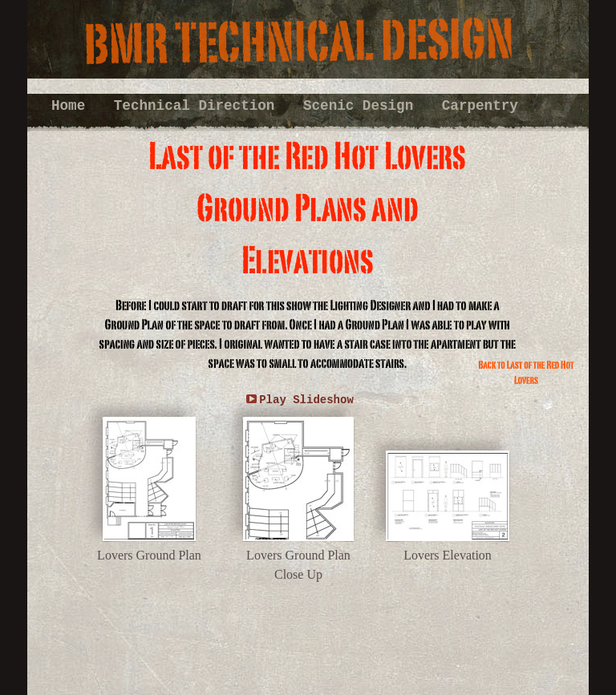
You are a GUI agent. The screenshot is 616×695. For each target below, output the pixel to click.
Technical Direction (199, 106)
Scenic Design (363, 106)
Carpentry (480, 106)
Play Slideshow (306, 400)
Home (73, 106)
